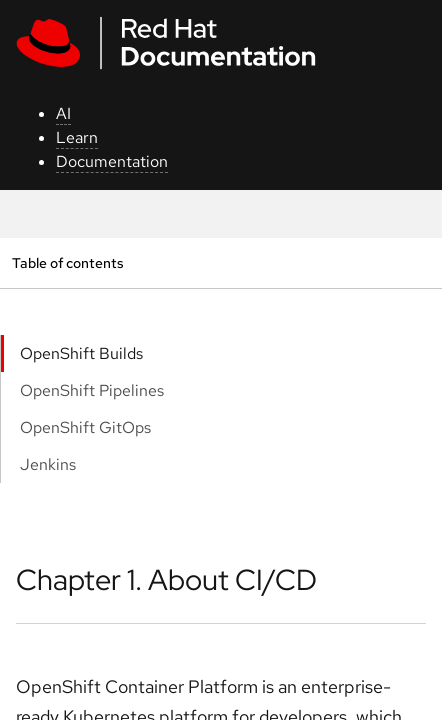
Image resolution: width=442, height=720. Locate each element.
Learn (77, 137)
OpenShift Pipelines (92, 390)
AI (63, 113)
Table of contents (67, 262)
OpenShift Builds (81, 353)
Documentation (112, 161)
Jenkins (48, 464)
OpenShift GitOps (85, 427)
